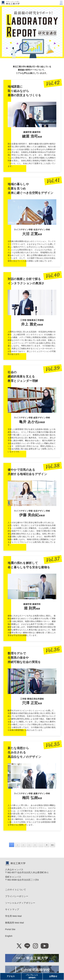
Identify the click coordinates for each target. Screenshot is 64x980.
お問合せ (53, 976)
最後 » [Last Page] (53, 845)
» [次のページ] (47, 845)
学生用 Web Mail (13, 916)
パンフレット (32, 976)
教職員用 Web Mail (14, 923)
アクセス (11, 976)
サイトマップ (12, 909)
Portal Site (10, 929)
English (9, 936)
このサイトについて (16, 890)
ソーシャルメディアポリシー (20, 903)
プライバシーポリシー (17, 896)
